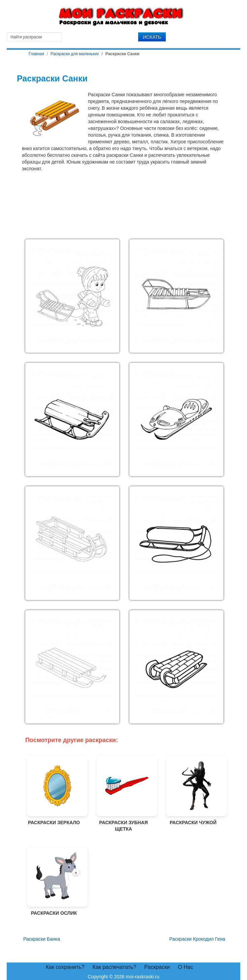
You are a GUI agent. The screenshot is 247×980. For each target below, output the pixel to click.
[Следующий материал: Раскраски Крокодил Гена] (197, 939)
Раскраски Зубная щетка (124, 794)
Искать (152, 37)
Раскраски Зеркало (54, 790)
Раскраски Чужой (193, 790)
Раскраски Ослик (54, 881)
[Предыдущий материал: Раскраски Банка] (41, 939)
